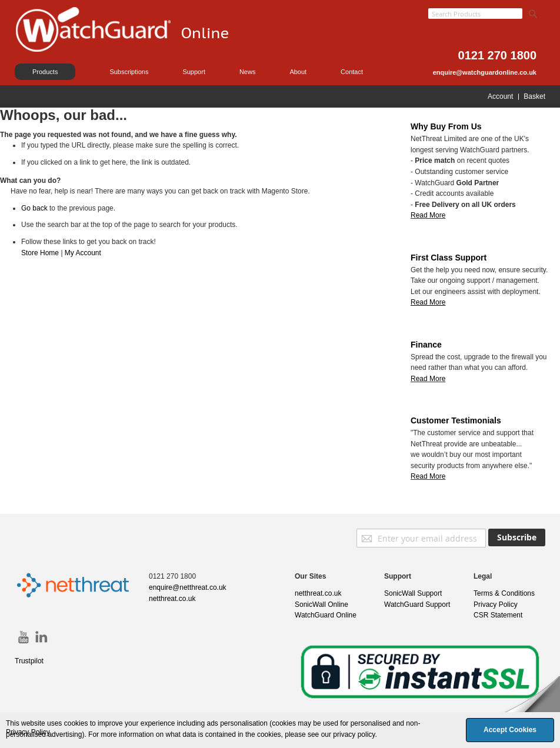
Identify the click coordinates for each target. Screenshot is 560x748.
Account (500, 96)
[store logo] (135, 44)
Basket (534, 96)
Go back (34, 208)
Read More (428, 215)
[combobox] (475, 14)
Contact (352, 72)
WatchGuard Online (326, 615)
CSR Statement (498, 615)
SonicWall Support (413, 593)
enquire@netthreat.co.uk (188, 587)
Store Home (40, 253)
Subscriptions (129, 72)
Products (45, 72)
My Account (83, 253)
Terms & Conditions (504, 593)
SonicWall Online (321, 605)
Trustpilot (29, 661)
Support (194, 72)
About (298, 72)
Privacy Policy (496, 605)
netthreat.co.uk (172, 599)
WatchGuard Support (417, 605)
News (248, 72)
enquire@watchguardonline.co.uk (485, 72)
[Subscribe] (517, 537)
